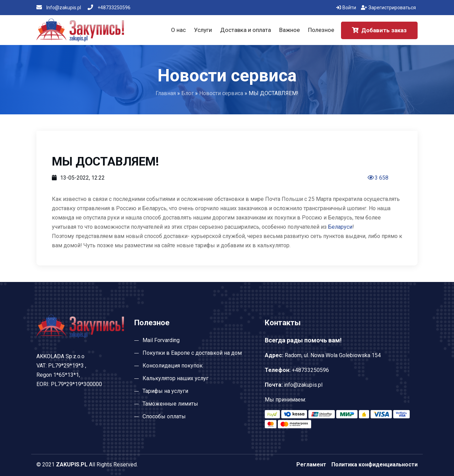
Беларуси (340, 227)
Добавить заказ (379, 30)
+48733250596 (109, 8)
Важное (290, 30)
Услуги (203, 30)
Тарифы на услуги (165, 391)
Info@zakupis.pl (59, 8)
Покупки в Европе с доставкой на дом (192, 353)
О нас (178, 30)
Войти (346, 8)
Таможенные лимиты (170, 404)
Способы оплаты (164, 416)
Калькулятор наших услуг (175, 378)
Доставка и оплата (246, 30)
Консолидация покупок (173, 366)
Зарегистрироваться (388, 8)
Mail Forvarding (161, 340)
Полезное (321, 30)
